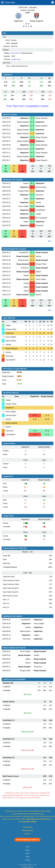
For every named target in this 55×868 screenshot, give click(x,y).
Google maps (16, 59)
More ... (51, 241)
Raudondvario (16, 53)
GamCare (27, 834)
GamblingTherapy (28, 830)
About (27, 857)
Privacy (27, 850)
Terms (27, 853)
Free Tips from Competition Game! (27, 106)
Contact (28, 860)
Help (27, 847)
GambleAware (28, 827)
